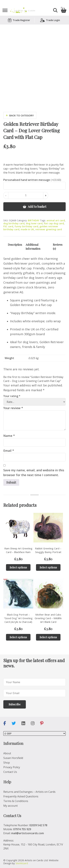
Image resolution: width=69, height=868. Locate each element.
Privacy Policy (12, 767)
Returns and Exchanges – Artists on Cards (29, 792)
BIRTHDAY (34, 220)
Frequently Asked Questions (21, 796)
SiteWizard (22, 863)
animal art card (56, 220)
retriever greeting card (49, 229)
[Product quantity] (26, 195)
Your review (13, 408)
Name (9, 436)
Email (9, 451)
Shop (7, 763)
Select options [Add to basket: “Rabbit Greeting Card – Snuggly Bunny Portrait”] (48, 567)
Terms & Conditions (16, 801)
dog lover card (34, 223)
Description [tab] (15, 245)
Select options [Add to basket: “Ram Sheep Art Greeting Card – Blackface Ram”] (18, 567)
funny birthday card (26, 226)
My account (10, 806)
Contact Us (10, 772)
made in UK (27, 229)
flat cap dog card (54, 223)
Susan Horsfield (13, 758)
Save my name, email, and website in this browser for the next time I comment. (34, 473)
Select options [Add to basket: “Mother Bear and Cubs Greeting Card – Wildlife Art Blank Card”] (48, 637)
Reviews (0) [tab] (58, 247)
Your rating (12, 396)
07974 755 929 (22, 829)
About (7, 753)
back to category (20, 115)
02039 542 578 (38, 825)
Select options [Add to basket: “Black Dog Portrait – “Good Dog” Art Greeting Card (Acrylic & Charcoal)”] (18, 637)
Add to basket (37, 207)
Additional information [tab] (33, 247)
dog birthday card (14, 223)
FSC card (8, 226)
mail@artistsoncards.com (27, 833)
